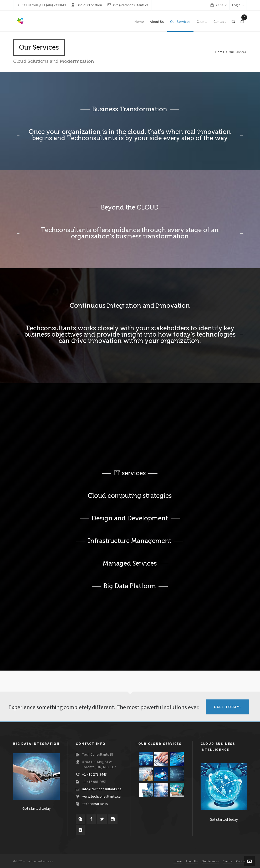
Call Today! (227, 707)
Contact (241, 861)
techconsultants (95, 804)
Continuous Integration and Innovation (130, 306)
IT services (130, 473)
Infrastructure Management (130, 541)
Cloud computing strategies (130, 496)
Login (238, 5)
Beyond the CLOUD (130, 207)
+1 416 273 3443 (95, 775)
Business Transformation (130, 109)
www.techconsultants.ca (101, 797)
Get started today (37, 809)
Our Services (210, 861)
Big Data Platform (130, 586)
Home (220, 52)
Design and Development (130, 518)
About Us (192, 861)
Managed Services (130, 563)
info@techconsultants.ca (128, 5)
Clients (227, 861)
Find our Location (86, 5)
